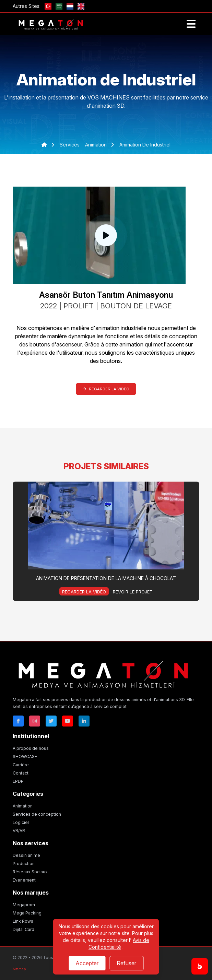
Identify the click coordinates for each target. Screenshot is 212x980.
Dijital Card (23, 929)
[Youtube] (68, 721)
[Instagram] (35, 721)
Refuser (126, 963)
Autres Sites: (27, 6)
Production (24, 864)
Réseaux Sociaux (30, 872)
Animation (23, 806)
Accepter (87, 963)
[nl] (70, 6)
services (70, 145)
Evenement (24, 880)
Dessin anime (26, 855)
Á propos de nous (31, 748)
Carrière (21, 765)
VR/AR (19, 831)
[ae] (59, 6)
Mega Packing (27, 913)
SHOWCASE (25, 757)
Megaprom (24, 905)
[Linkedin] (84, 721)
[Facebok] (18, 721)
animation (97, 145)
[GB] (81, 6)
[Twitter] (51, 721)
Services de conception (37, 814)
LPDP (18, 781)
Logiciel (21, 822)
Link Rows (23, 921)
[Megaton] (103, 673)
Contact (21, 773)
